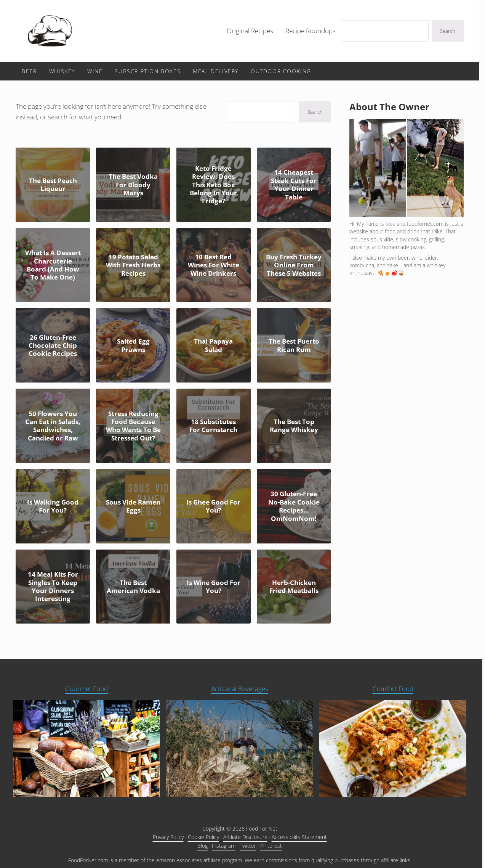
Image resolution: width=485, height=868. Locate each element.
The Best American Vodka (133, 587)
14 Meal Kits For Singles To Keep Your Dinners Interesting (53, 587)
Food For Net (262, 829)
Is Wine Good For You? (214, 587)
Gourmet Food (86, 689)
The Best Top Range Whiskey (294, 426)
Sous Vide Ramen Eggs (133, 506)
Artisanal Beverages (240, 689)
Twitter (248, 846)
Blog (202, 846)
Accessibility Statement (299, 837)
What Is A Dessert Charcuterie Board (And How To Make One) (53, 265)
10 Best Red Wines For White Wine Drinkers (214, 265)
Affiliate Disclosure (245, 837)
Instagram (224, 846)
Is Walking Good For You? (53, 506)
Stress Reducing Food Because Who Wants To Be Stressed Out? (133, 426)
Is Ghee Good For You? (213, 506)
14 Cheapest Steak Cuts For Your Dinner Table (294, 185)
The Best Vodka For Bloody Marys (133, 185)
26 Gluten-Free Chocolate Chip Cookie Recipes (53, 346)
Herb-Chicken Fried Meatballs (294, 587)
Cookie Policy (203, 837)
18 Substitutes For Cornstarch (213, 426)
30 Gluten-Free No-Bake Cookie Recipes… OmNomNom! (294, 506)
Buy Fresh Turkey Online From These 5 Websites (294, 265)
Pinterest (271, 846)
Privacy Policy (168, 837)
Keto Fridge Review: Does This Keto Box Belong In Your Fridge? (213, 185)
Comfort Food (393, 689)
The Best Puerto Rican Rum (294, 345)
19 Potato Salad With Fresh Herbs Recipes (133, 265)
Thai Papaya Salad (213, 345)
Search (448, 31)
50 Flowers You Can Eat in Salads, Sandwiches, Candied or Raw (53, 426)
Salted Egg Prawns (133, 345)
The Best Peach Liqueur (53, 185)
